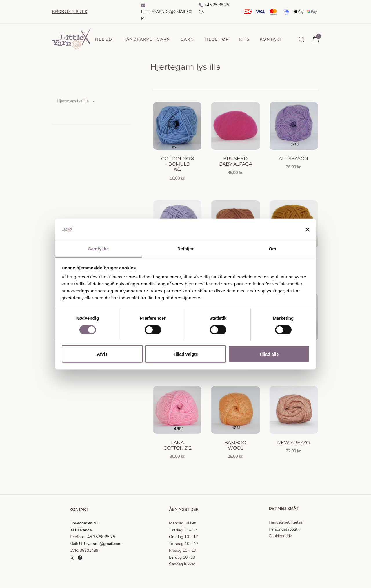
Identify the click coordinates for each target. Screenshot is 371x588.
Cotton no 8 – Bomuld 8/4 (178, 164)
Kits (244, 39)
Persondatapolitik (284, 529)
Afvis (102, 354)
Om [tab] (272, 249)
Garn (187, 39)
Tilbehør (217, 39)
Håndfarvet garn (147, 39)
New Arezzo (293, 443)
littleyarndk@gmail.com (100, 544)
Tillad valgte (185, 354)
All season (293, 159)
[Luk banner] (308, 230)
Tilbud (103, 39)
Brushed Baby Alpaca (235, 161)
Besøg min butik (70, 12)
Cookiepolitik (280, 536)
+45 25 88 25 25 (214, 8)
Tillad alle (269, 354)
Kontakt (271, 39)
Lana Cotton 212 (178, 445)
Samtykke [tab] (99, 249)
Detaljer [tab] (185, 249)
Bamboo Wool (235, 445)
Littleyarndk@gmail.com (167, 12)
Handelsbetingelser (286, 522)
